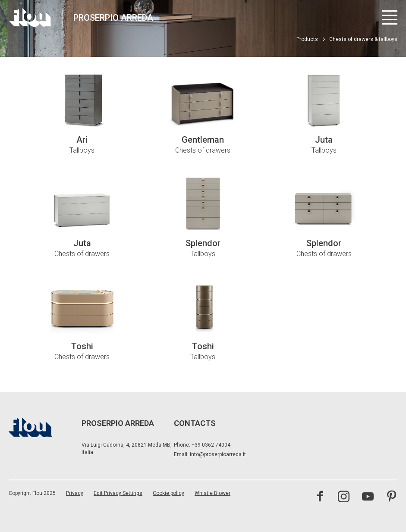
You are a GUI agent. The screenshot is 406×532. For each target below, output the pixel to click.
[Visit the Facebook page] (320, 498)
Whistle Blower (212, 493)
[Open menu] (390, 17)
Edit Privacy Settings (118, 493)
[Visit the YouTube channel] (368, 498)
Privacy (75, 493)
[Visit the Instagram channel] (344, 498)
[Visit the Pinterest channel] (392, 498)
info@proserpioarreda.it (218, 454)
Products (307, 39)
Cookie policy (168, 493)
